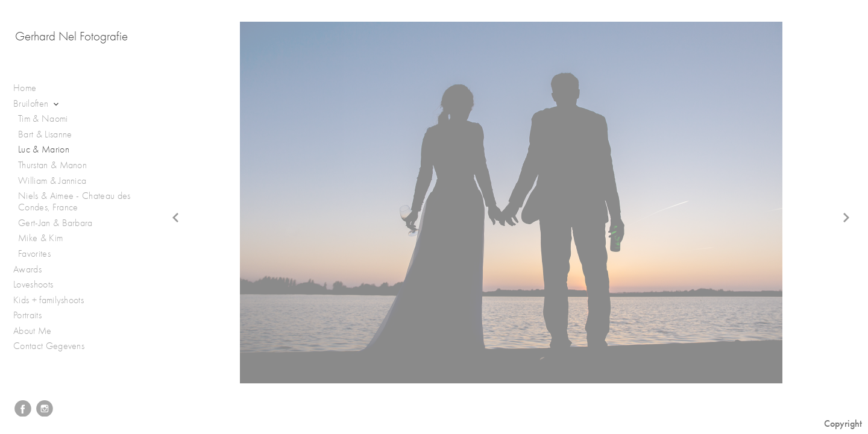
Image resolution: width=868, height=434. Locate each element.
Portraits (33, 316)
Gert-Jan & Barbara (55, 223)
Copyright (843, 423)
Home (25, 88)
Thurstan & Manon (52, 165)
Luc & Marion (44, 149)
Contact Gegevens (49, 346)
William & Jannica (52, 181)
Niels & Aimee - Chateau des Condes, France (74, 202)
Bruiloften (37, 104)
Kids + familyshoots (55, 300)
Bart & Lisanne (45, 134)
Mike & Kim (40, 238)
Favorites (34, 254)
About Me (33, 331)
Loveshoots (39, 285)
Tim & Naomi (43, 119)
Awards (33, 270)
